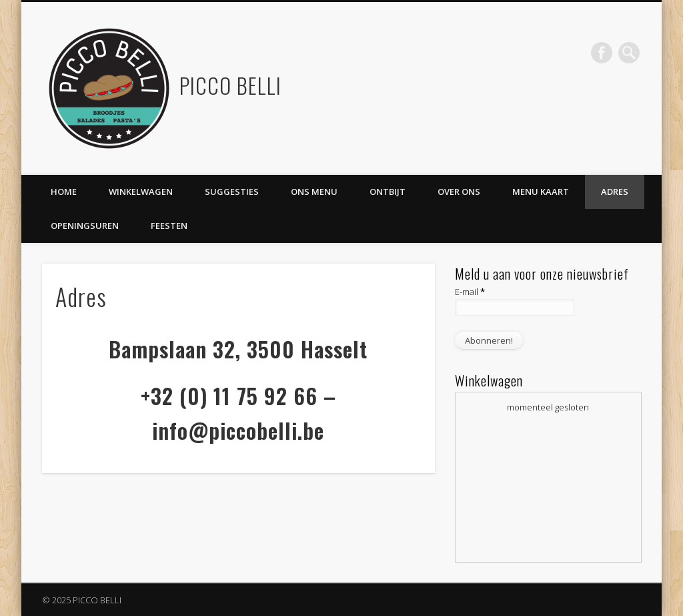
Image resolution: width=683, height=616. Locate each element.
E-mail (470, 292)
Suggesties (232, 192)
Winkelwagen (141, 192)
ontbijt (388, 192)
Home (64, 192)
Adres (615, 192)
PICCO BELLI (230, 85)
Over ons (459, 192)
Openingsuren (85, 226)
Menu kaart (541, 192)
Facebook (602, 53)
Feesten (169, 226)
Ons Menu (314, 192)
